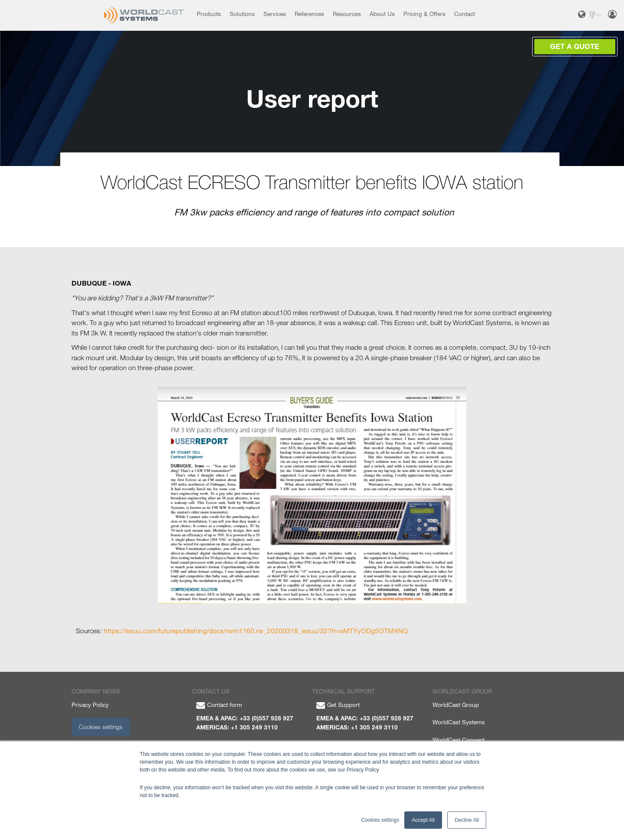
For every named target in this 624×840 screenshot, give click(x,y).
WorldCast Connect (458, 740)
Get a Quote (575, 46)
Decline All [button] (467, 820)
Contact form (219, 705)
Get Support (338, 705)
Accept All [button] (423, 820)
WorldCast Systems (459, 722)
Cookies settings (101, 727)
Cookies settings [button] (380, 820)
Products (209, 14)
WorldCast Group (456, 705)
